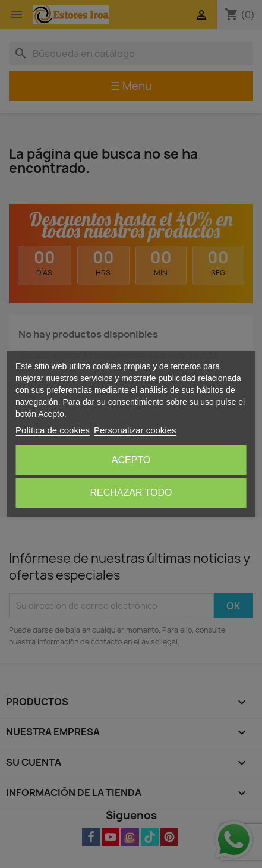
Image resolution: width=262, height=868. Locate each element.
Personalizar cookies (135, 430)
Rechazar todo (131, 493)
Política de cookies (53, 430)
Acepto (131, 460)
